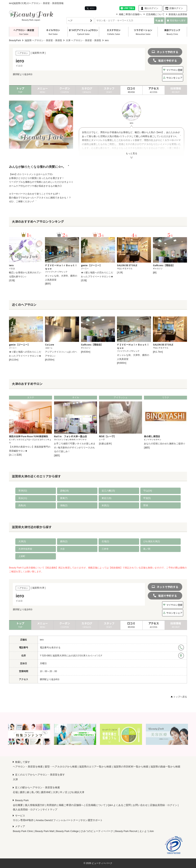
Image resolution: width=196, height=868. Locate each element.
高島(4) (22, 505)
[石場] (12, 280)
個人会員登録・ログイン (27, 809)
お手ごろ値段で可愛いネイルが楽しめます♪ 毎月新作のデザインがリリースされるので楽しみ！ (75, 448)
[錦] (155, 273)
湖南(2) (64, 505)
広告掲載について (155, 14)
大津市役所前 (25, 549)
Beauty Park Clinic (23, 831)
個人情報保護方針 (35, 805)
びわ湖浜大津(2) (152, 541)
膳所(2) (64, 541)
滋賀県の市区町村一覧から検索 (131, 767)
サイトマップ (50, 809)
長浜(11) (23, 498)
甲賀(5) (147, 498)
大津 (15, 779)
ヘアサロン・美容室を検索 (28, 767)
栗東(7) (64, 498)
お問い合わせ (140, 805)
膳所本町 (46, 792)
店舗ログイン (176, 8)
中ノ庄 (64, 792)
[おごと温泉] (15, 455)
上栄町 (22, 556)
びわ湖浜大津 (77, 792)
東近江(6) (107, 498)
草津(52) (23, 491)
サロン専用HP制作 (23, 820)
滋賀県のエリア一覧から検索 (95, 767)
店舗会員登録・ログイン (164, 805)
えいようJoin (147, 831)
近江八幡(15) (108, 491)
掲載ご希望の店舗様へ (130, 14)
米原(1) (105, 505)
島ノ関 (147, 549)
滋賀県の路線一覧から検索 (165, 767)
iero (42, 640)
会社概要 (18, 805)
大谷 (62, 549)
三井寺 (105, 549)
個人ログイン (151, 8)
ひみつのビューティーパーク (97, 831)
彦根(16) (64, 491)
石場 (15, 792)
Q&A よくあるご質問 (119, 805)
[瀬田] (57, 455)
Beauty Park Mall (45, 831)
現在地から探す (176, 20)
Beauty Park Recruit (126, 831)
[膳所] (48, 284)
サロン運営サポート (91, 820)
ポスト (91, 8)
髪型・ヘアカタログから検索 (61, 767)
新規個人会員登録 (178, 14)
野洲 (146, 505)
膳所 (22, 792)
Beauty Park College (67, 831)
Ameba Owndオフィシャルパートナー (57, 820)
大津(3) (22, 541)
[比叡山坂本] (105, 444)
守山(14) (148, 491)
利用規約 (52, 805)
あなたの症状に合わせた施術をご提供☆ (165, 444)
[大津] (120, 273)
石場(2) (105, 541)
